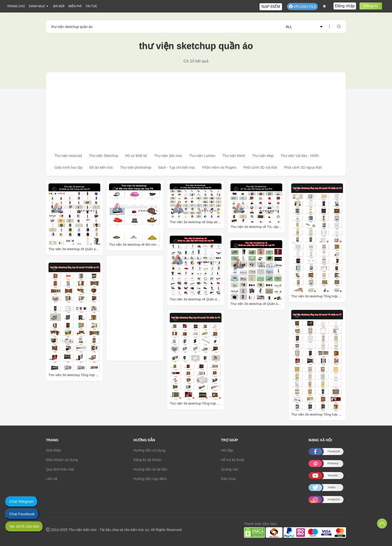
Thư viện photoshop (135, 167)
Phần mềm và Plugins (219, 167)
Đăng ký (371, 6)
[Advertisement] (196, 110)
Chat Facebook (22, 514)
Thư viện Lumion (202, 156)
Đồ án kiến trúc (101, 167)
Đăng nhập (345, 6)
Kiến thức (228, 479)
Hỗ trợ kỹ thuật (233, 460)
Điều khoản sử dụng (62, 460)
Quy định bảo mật (60, 469)
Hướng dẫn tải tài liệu (150, 469)
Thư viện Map (263, 156)
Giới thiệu (54, 450)
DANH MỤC (37, 6)
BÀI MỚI (59, 6)
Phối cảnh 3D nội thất (260, 167)
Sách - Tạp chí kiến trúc (177, 167)
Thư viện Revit (234, 156)
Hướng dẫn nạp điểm (150, 479)
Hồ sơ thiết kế (136, 156)
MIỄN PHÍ (75, 6)
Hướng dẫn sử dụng (149, 450)
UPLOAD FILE (302, 6)
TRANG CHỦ (16, 6)
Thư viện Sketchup (104, 156)
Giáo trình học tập (68, 167)
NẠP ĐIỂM (271, 7)
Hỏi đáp (227, 450)
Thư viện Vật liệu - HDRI (300, 156)
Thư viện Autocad (68, 156)
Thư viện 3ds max (168, 156)
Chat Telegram (21, 501)
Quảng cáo (230, 469)
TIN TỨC (91, 6)
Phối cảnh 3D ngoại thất (303, 167)
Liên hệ (52, 479)
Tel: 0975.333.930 (24, 526)
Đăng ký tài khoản (147, 460)
